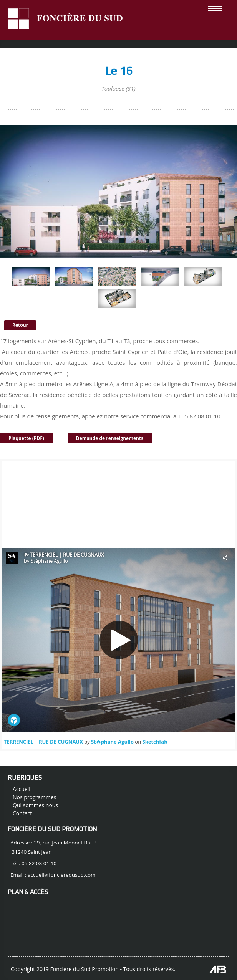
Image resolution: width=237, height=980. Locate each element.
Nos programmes (35, 797)
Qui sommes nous (35, 805)
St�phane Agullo (112, 742)
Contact (22, 813)
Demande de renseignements (110, 438)
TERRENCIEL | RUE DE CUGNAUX (43, 742)
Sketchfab (155, 742)
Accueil (22, 789)
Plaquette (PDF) (26, 438)
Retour (20, 325)
